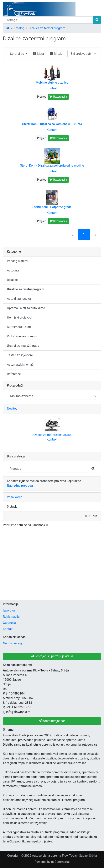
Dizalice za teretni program (47, 28)
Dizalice (12, 280)
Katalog (19, 28)
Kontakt (52, 88)
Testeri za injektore (20, 355)
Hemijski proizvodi (20, 317)
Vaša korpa (15, 497)
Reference (14, 374)
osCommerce (60, 862)
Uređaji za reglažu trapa (23, 346)
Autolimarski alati (19, 327)
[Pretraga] (48, 20)
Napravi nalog (12, 643)
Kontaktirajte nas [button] (52, 721)
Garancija (9, 623)
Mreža (56, 54)
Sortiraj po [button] (17, 54)
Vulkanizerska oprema (22, 336)
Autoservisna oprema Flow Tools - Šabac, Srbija (64, 856)
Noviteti (12, 409)
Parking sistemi (18, 261)
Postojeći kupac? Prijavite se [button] (52, 656)
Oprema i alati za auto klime (26, 308)
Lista (39, 54)
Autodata (13, 270)
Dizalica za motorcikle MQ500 (52, 435)
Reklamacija (11, 617)
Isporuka (9, 610)
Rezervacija (58, 97)
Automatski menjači (21, 365)
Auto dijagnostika (19, 299)
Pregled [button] (42, 97)
